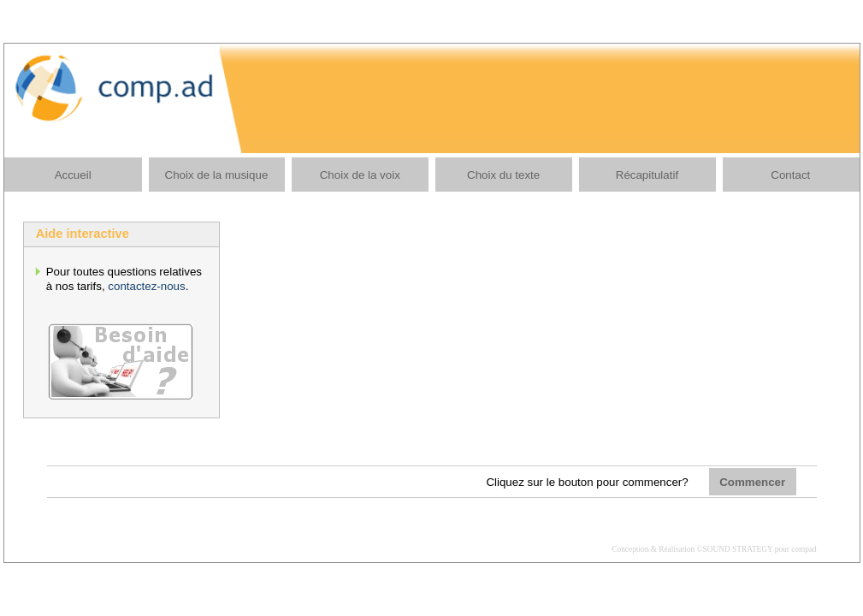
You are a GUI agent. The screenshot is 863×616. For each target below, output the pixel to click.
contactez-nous (146, 286)
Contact (790, 175)
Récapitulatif (647, 175)
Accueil (73, 175)
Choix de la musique (217, 175)
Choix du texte (503, 175)
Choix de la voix (360, 175)
